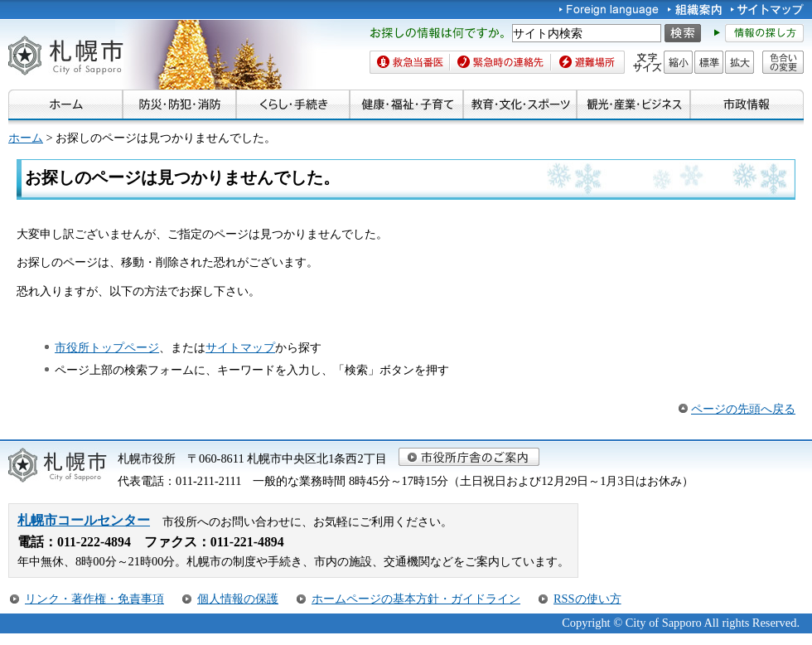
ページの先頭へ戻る (743, 409)
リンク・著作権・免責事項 (94, 599)
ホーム (26, 138)
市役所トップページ (107, 347)
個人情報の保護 (238, 599)
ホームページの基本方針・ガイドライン (416, 599)
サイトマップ (240, 347)
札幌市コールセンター (84, 520)
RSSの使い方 (587, 599)
